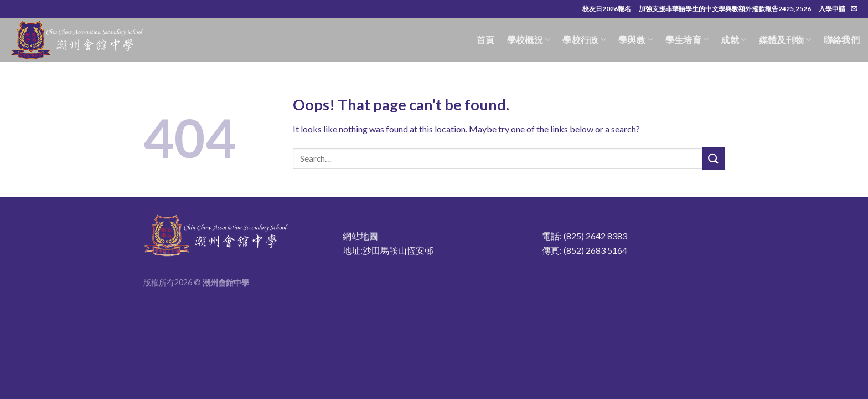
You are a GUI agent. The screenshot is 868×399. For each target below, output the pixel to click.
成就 (733, 40)
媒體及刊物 (785, 40)
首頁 (486, 40)
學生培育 (687, 40)
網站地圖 (360, 236)
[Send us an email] (854, 9)
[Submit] (714, 158)
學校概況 (529, 40)
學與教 (635, 40)
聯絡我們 (842, 40)
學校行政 (584, 40)
